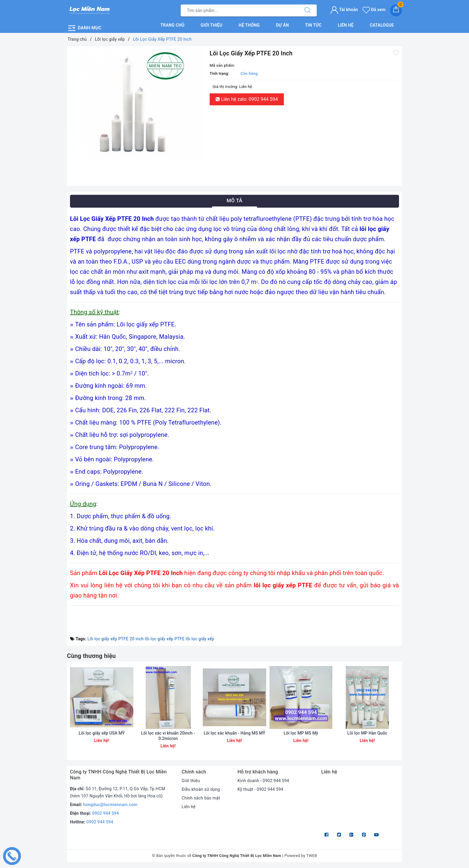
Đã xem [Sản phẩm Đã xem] (374, 10)
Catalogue (382, 25)
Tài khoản (344, 10)
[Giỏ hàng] (396, 10)
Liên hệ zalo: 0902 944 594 (247, 99)
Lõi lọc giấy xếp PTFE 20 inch (115, 639)
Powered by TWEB (301, 856)
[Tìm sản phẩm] (240, 10)
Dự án (283, 25)
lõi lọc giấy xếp (200, 639)
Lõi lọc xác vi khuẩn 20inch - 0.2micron (168, 736)
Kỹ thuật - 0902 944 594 (260, 789)
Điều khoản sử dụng (201, 789)
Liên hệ (345, 25)
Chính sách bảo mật (201, 798)
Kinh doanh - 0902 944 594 (263, 781)
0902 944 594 (106, 813)
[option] (137, 104)
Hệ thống (249, 25)
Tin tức (313, 25)
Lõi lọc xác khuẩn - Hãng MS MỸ (234, 733)
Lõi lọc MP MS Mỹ (301, 733)
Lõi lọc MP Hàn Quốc (367, 733)
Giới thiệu (212, 25)
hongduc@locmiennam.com (110, 805)
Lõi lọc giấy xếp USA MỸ (102, 733)
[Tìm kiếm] (307, 10)
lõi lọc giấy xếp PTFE (165, 639)
